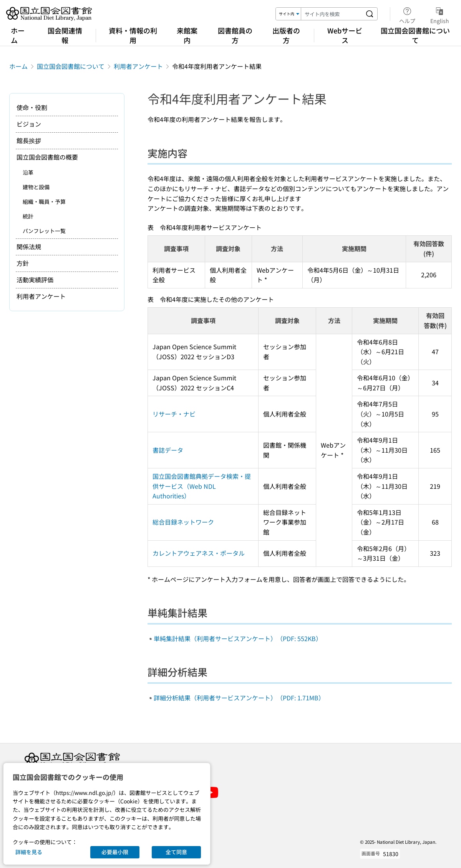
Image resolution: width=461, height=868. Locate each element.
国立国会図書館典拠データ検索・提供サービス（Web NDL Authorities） (202, 486)
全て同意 (176, 852)
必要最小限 (115, 852)
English (440, 14)
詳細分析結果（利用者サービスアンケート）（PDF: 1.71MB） (239, 698)
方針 (23, 263)
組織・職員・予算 (44, 202)
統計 (28, 216)
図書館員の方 (235, 35)
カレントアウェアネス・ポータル (199, 553)
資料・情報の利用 (133, 35)
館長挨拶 (29, 140)
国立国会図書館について (415, 35)
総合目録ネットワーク (183, 522)
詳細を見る (29, 852)
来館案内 (187, 35)
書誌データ (168, 450)
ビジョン (29, 124)
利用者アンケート (138, 66)
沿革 (28, 172)
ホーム (18, 35)
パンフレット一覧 (44, 231)
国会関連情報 (65, 35)
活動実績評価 (35, 280)
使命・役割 (32, 107)
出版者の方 (286, 35)
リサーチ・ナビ (174, 414)
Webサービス (345, 35)
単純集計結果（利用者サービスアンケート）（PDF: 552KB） (238, 638)
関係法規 (29, 247)
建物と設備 (36, 187)
